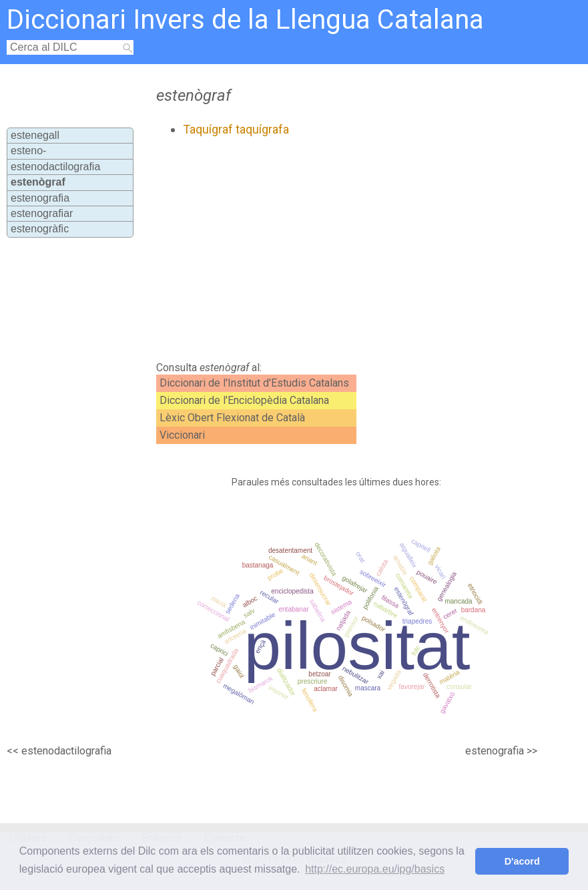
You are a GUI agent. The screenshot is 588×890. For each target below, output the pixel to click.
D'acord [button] (522, 861)
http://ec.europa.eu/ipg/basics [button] (375, 869)
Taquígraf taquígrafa (236, 129)
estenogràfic (40, 229)
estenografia (40, 198)
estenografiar (42, 213)
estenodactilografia (55, 167)
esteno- (28, 151)
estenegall (35, 135)
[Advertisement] (312, 249)
